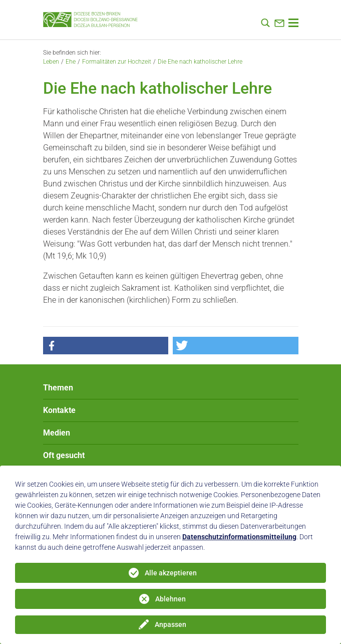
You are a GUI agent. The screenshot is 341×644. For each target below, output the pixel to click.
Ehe (71, 62)
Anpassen (170, 624)
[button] (106, 346)
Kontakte (59, 410)
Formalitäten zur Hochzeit (117, 62)
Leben (51, 62)
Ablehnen (170, 599)
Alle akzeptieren (171, 573)
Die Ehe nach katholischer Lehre (200, 62)
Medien (57, 433)
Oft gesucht (64, 455)
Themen (58, 388)
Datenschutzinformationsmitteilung (239, 537)
